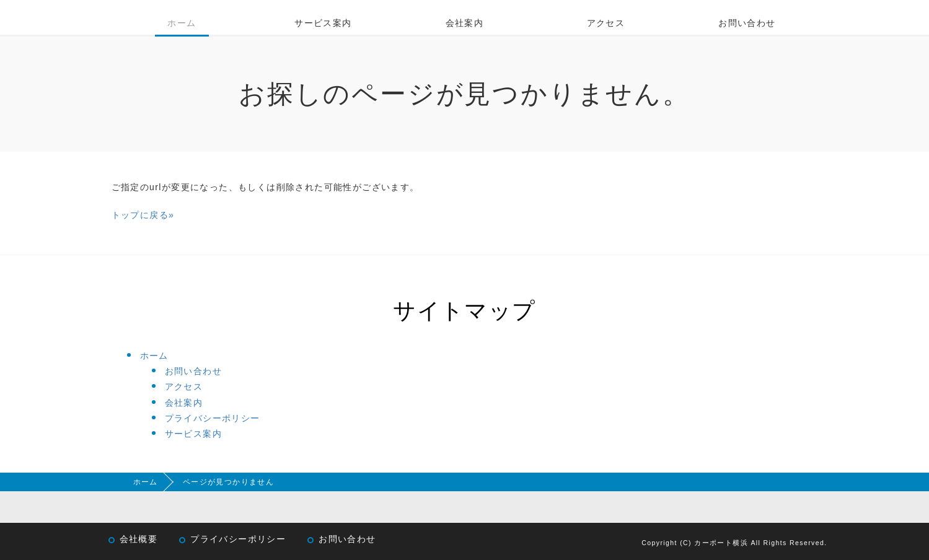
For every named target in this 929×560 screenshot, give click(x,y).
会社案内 (465, 23)
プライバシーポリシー (213, 418)
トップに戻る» (143, 215)
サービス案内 (323, 23)
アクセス (606, 23)
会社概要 (139, 539)
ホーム (182, 23)
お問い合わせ (747, 23)
